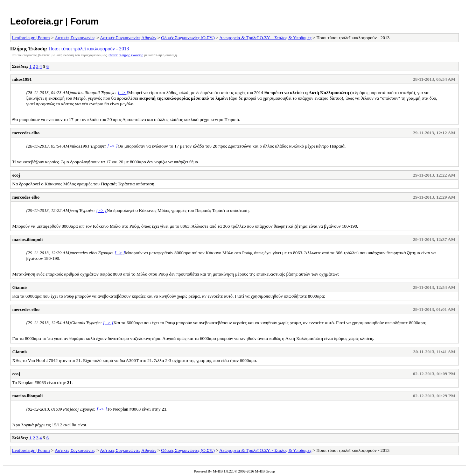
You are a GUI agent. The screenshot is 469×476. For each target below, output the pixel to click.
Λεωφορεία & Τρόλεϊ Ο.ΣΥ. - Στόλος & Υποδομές (265, 38)
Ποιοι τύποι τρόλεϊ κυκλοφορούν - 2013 (89, 49)
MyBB (218, 471)
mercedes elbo (26, 133)
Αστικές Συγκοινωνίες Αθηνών (128, 38)
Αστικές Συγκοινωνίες (75, 38)
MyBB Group (265, 471)
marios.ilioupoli (27, 239)
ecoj (16, 175)
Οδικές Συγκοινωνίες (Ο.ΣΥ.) (188, 38)
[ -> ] (123, 93)
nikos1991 (22, 79)
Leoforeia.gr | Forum (54, 21)
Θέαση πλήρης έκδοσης (126, 55)
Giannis (20, 287)
